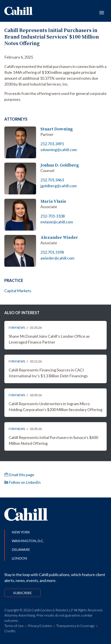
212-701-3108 (53, 216)
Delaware (21, 549)
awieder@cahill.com (57, 258)
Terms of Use (14, 626)
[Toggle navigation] (102, 12)
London (19, 558)
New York (21, 532)
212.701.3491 (52, 144)
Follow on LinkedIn (22, 482)
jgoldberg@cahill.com (59, 186)
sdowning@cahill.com (59, 150)
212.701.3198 (52, 252)
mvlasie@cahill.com (57, 222)
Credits (10, 631)
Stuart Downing (57, 129)
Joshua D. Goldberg (60, 165)
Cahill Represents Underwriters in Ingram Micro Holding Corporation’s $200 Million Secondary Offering (55, 407)
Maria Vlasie (53, 201)
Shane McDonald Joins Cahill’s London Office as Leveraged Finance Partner (49, 339)
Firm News (17, 328)
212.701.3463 (52, 180)
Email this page (19, 475)
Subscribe (22, 593)
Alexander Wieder (59, 237)
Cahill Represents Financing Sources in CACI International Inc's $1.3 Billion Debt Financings (48, 373)
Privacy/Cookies (40, 626)
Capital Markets (18, 291)
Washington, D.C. (28, 541)
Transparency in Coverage (75, 626)
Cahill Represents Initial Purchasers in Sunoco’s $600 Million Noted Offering (53, 440)
